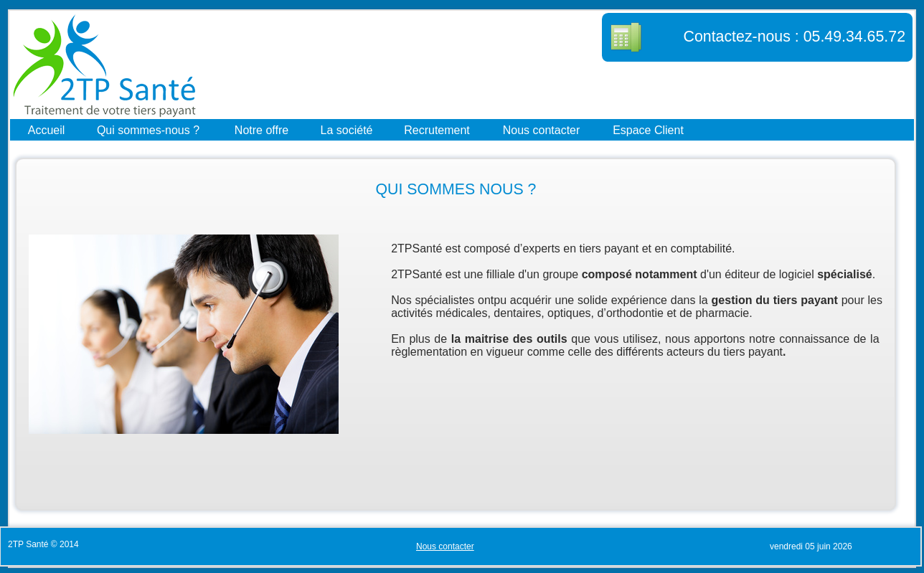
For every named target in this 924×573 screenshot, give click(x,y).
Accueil (47, 129)
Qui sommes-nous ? (148, 129)
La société (347, 129)
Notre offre (261, 129)
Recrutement (437, 129)
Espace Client (648, 129)
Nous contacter (542, 129)
